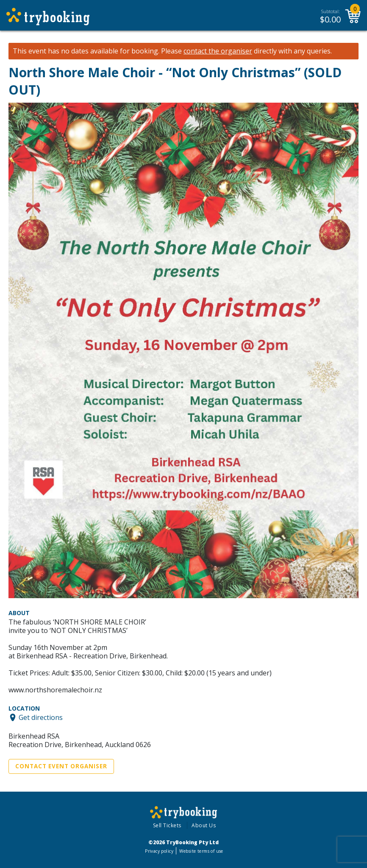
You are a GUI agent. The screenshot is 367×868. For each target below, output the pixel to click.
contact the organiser (218, 51)
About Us (204, 825)
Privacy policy (159, 851)
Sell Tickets (167, 825)
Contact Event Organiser (61, 766)
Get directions (41, 717)
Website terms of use (201, 851)
